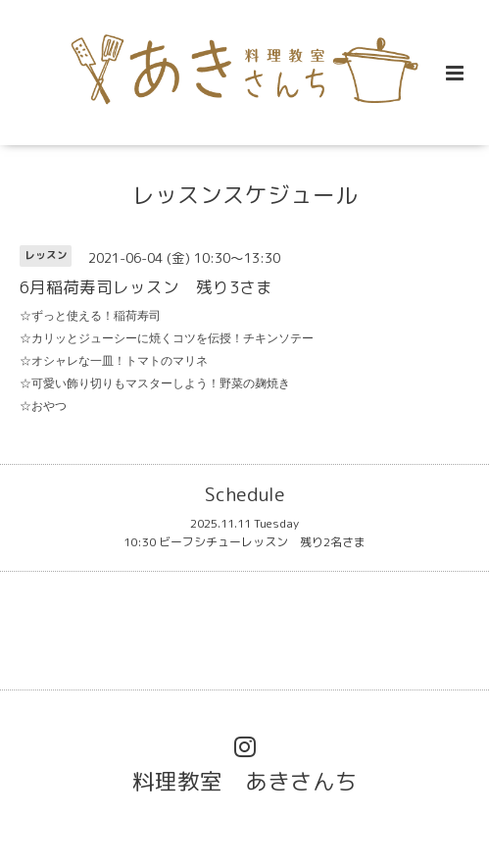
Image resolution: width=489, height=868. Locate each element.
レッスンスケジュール (245, 195)
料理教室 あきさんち (245, 781)
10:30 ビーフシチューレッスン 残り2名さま (244, 542)
